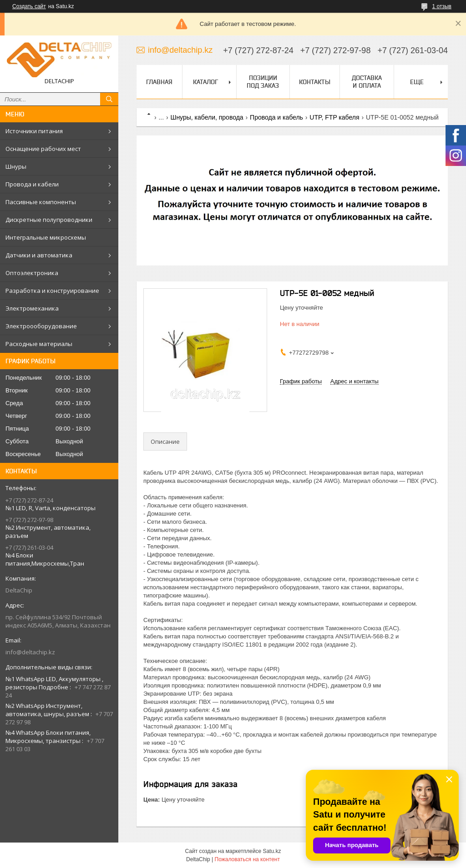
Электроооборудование (41, 326)
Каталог (205, 82)
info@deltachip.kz (30, 652)
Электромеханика (32, 308)
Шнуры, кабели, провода (207, 117)
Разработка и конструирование (52, 291)
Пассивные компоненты (41, 202)
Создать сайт (29, 6)
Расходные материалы (39, 344)
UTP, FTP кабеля (334, 117)
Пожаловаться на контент (247, 859)
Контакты (315, 82)
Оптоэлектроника (32, 273)
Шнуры (16, 166)
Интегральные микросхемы (46, 237)
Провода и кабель (276, 117)
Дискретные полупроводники (49, 220)
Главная (159, 82)
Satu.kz (272, 851)
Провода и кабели (32, 184)
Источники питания (34, 131)
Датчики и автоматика (39, 255)
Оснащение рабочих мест (43, 149)
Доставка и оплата (367, 82)
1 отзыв (442, 6)
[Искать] (109, 99)
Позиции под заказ (263, 82)
